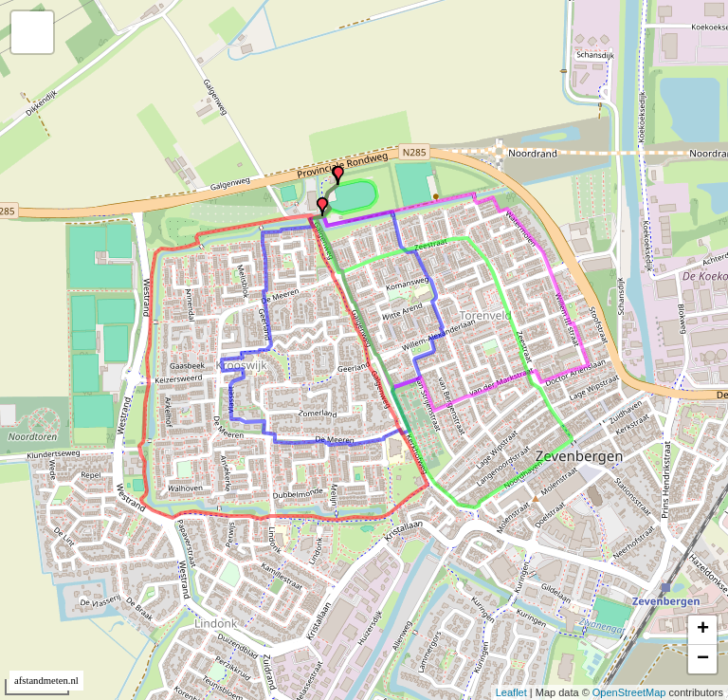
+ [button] (703, 630)
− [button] (703, 659)
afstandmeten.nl (46, 681)
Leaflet (511, 692)
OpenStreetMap (629, 692)
